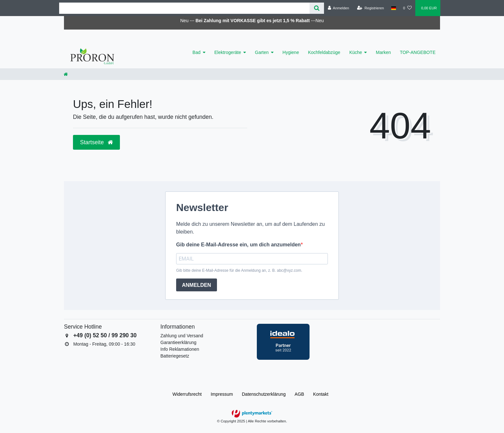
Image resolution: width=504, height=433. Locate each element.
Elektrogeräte (228, 52)
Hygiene (291, 52)
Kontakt (321, 394)
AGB (300, 394)
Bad (197, 52)
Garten (262, 52)
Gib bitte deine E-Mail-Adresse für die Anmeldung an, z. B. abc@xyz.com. (239, 270)
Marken (383, 52)
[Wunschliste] (407, 8)
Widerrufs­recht (187, 394)
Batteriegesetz (175, 356)
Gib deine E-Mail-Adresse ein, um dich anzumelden (239, 245)
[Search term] (184, 8)
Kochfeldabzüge (324, 52)
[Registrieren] (370, 8)
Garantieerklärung (178, 342)
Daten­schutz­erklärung (264, 394)
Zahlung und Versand (182, 336)
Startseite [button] (96, 142)
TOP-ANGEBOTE (418, 52)
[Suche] (317, 8)
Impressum (222, 394)
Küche (356, 52)
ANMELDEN (197, 285)
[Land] (394, 8)
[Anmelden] (338, 8)
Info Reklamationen (180, 349)
